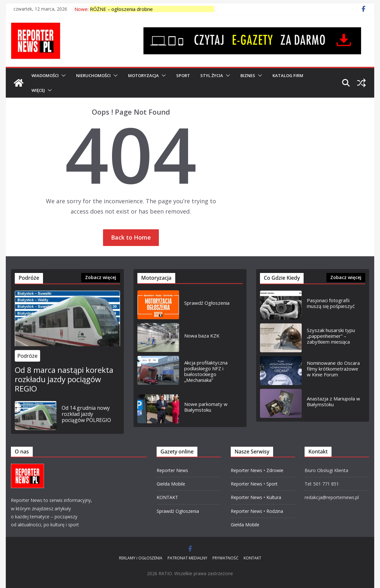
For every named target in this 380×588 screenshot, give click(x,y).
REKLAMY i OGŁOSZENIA (141, 558)
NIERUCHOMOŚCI (93, 75)
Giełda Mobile (171, 484)
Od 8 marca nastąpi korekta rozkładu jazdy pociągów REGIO (64, 379)
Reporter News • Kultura (256, 497)
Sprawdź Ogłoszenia (207, 303)
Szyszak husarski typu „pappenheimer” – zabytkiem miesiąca (331, 336)
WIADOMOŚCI (45, 75)
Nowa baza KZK (202, 336)
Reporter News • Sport (254, 484)
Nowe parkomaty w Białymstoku (206, 407)
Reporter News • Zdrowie (257, 470)
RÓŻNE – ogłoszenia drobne (121, 9)
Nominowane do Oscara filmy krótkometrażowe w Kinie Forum (333, 369)
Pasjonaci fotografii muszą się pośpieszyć (331, 303)
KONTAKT (167, 497)
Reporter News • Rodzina (257, 511)
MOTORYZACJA (143, 75)
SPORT (183, 75)
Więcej (38, 90)
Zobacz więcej (101, 277)
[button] (62, 75)
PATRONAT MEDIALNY (187, 558)
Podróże (27, 356)
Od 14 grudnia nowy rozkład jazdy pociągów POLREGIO (86, 414)
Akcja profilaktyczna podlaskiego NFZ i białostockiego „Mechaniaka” (206, 371)
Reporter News (172, 470)
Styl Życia (212, 75)
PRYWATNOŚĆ (225, 558)
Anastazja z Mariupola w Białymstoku (333, 401)
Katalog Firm (288, 75)
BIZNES (248, 75)
